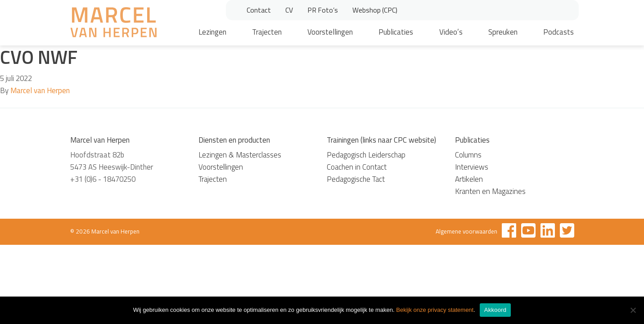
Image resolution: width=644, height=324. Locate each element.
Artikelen (469, 179)
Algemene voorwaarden (466, 231)
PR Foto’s (323, 10)
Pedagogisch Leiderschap (366, 155)
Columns (468, 155)
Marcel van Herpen (40, 90)
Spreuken (503, 32)
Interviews (472, 167)
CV (289, 10)
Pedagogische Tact (356, 179)
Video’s (451, 32)
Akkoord (495, 310)
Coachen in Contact (357, 167)
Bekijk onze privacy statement (435, 310)
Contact (259, 10)
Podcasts (558, 32)
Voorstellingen (330, 32)
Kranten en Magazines (490, 191)
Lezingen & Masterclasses (240, 155)
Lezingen (212, 32)
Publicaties (396, 32)
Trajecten (267, 32)
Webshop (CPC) (375, 10)
